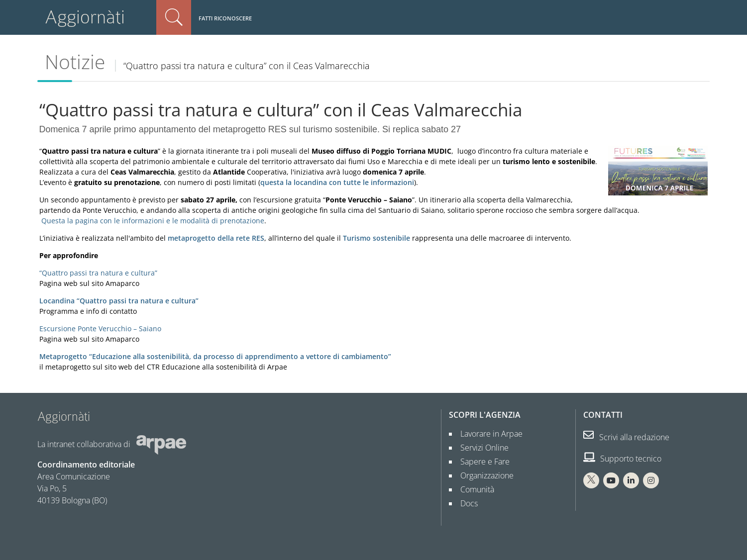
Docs (465, 503)
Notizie (75, 62)
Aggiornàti (85, 17)
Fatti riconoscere (225, 18)
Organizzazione (483, 475)
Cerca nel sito (174, 17)
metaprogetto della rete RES (216, 238)
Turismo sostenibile (376, 238)
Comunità (473, 489)
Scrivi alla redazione (626, 437)
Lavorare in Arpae (487, 434)
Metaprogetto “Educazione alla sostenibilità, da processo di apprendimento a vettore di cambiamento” (215, 356)
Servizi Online (480, 448)
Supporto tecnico (622, 459)
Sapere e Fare (481, 462)
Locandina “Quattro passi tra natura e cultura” (119, 301)
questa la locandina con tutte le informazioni (337, 182)
